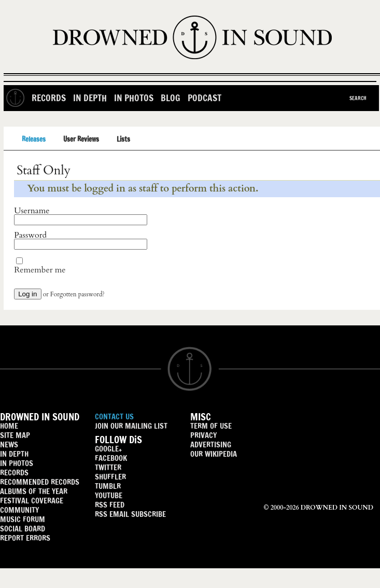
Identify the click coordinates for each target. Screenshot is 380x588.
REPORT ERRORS (25, 538)
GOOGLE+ (108, 449)
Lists (123, 139)
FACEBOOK (111, 458)
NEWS (9, 445)
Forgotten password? (78, 294)
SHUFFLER (110, 477)
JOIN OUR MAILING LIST (131, 426)
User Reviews (81, 139)
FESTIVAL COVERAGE (32, 501)
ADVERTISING (211, 445)
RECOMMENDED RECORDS (40, 482)
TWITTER (108, 467)
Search (358, 98)
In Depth (90, 98)
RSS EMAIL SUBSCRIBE (130, 514)
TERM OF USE (211, 426)
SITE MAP (15, 435)
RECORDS (14, 473)
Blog (171, 98)
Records (49, 98)
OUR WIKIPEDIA (214, 454)
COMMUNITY (19, 510)
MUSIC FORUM (23, 519)
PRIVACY (203, 435)
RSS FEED (110, 505)
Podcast (205, 98)
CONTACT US (114, 416)
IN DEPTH (14, 454)
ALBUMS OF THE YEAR (34, 491)
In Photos (134, 98)
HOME (9, 426)
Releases (34, 139)
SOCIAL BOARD (23, 529)
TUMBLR (108, 486)
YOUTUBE (109, 495)
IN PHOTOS (17, 463)
